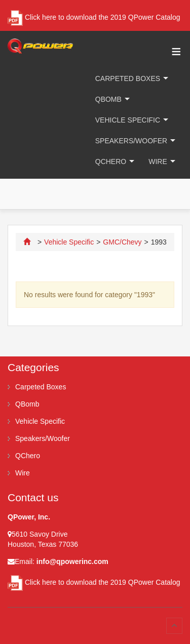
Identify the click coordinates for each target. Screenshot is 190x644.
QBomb (108, 99)
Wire (158, 162)
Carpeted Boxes (128, 78)
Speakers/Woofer (131, 141)
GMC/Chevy (122, 242)
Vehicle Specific (128, 120)
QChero (111, 162)
